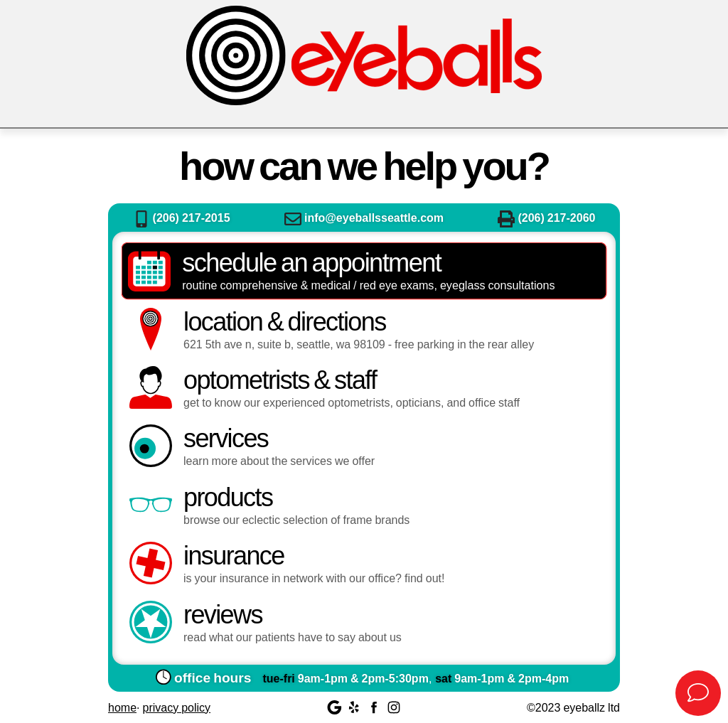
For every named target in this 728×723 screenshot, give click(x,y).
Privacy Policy (176, 707)
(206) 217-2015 (182, 217)
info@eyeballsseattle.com (364, 217)
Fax (506, 219)
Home (122, 707)
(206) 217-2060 (546, 217)
